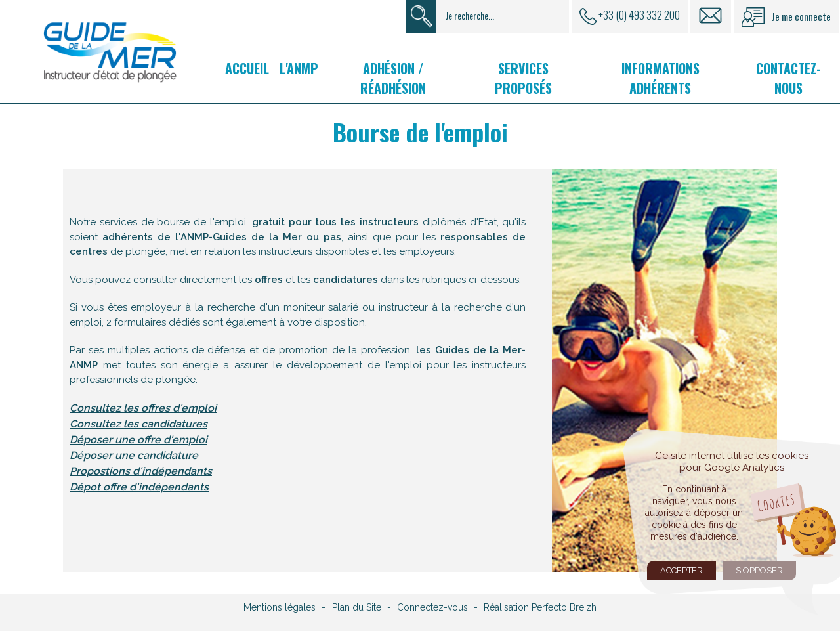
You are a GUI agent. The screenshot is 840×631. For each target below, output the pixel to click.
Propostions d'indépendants (141, 471)
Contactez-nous (788, 78)
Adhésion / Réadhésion (393, 78)
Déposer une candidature (134, 455)
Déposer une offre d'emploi (138, 440)
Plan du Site (357, 607)
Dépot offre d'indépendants (139, 487)
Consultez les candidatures (138, 424)
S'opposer (759, 570)
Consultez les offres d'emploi (143, 408)
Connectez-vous (432, 607)
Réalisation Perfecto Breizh (540, 607)
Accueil (247, 68)
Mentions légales (280, 607)
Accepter (682, 570)
